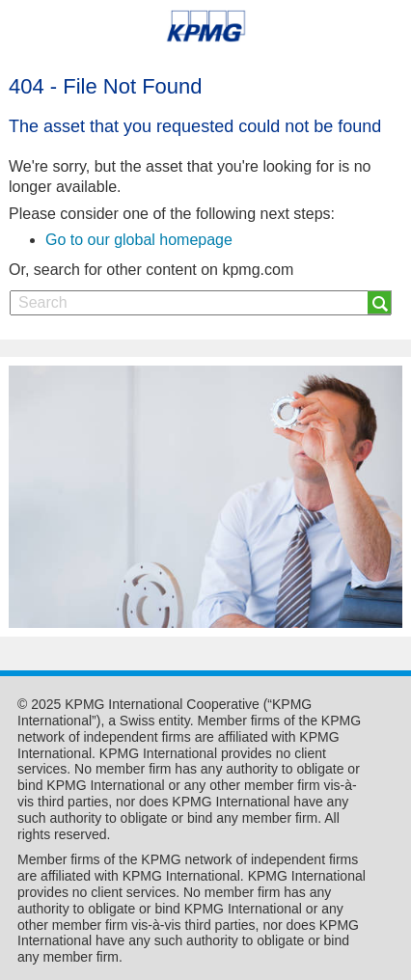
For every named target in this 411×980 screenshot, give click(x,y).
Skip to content (60, 78)
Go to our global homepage (139, 240)
